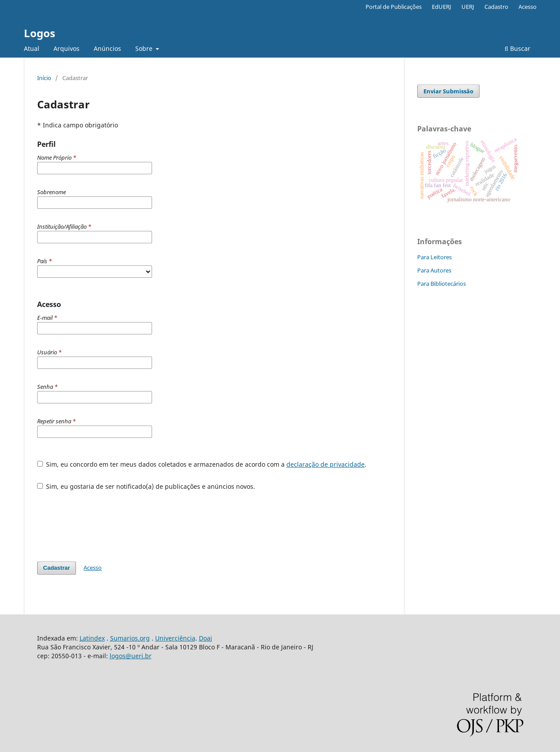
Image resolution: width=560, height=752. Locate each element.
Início (44, 78)
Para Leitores (434, 257)
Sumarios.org (130, 638)
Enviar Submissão (448, 91)
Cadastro (496, 7)
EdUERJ (442, 7)
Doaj (206, 638)
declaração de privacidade (326, 464)
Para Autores (434, 270)
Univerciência (175, 638)
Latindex (92, 638)
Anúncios (107, 48)
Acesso (528, 7)
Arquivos (67, 48)
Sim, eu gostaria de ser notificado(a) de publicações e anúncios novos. (146, 486)
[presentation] (104, 522)
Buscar (518, 48)
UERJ (468, 7)
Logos (40, 33)
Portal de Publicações (394, 7)
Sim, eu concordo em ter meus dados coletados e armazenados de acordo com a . (202, 464)
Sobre (145, 48)
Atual (32, 48)
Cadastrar (57, 568)
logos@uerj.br (131, 656)
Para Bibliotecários (442, 284)
